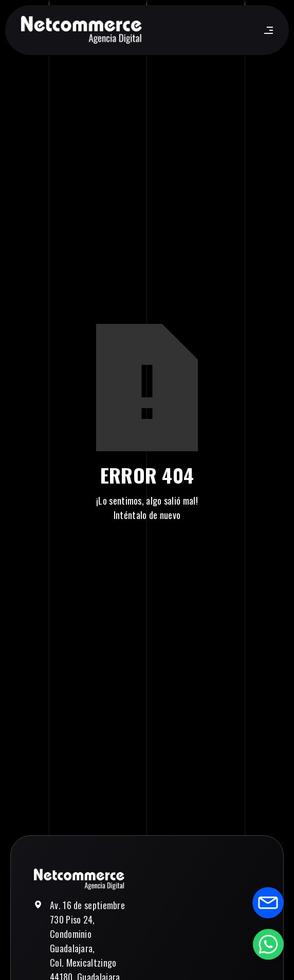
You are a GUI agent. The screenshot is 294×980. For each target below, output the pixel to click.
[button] (267, 30)
